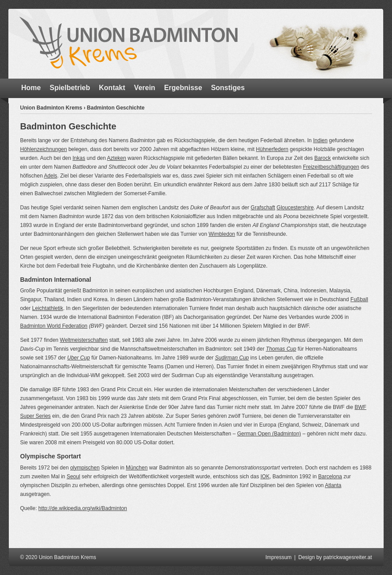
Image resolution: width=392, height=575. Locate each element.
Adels (51, 176)
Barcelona (330, 477)
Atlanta (333, 485)
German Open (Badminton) (269, 434)
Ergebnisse (183, 88)
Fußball (359, 299)
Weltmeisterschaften (84, 340)
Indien (320, 140)
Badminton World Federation (54, 326)
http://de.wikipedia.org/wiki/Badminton (83, 508)
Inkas (79, 158)
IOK (265, 477)
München (137, 468)
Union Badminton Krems (51, 108)
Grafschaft (263, 208)
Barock (322, 158)
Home (31, 88)
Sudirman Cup (232, 358)
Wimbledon (222, 234)
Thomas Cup (281, 349)
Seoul (73, 477)
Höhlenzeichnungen (44, 149)
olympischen (85, 468)
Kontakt (112, 88)
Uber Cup (78, 358)
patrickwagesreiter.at (347, 557)
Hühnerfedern (272, 149)
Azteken (116, 158)
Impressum (278, 557)
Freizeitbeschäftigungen (331, 167)
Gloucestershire (295, 208)
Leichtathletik (48, 308)
